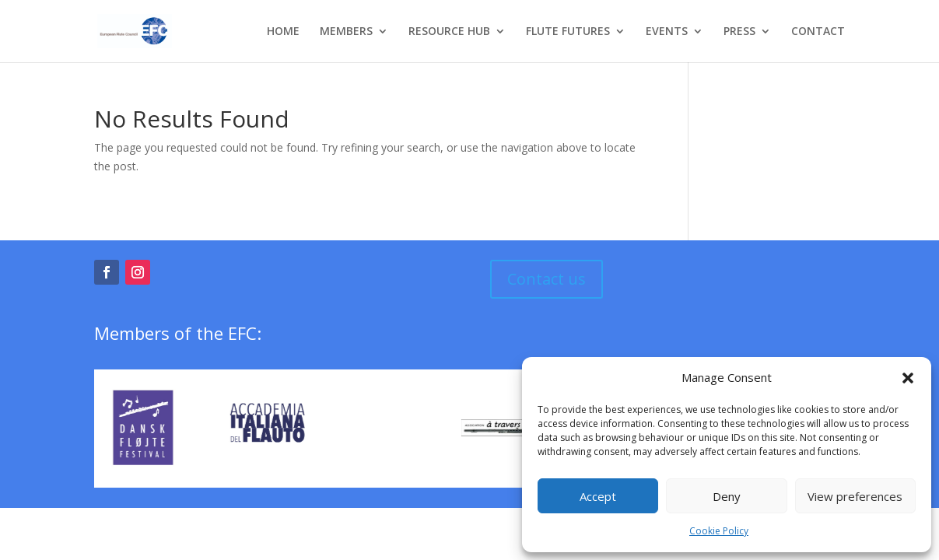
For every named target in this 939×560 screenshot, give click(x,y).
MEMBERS (346, 32)
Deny (727, 496)
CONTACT (818, 32)
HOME (283, 32)
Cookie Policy (719, 531)
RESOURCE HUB (449, 32)
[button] (908, 378)
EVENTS (667, 32)
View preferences (855, 496)
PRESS (739, 32)
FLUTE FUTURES (568, 32)
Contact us (547, 279)
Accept (598, 496)
